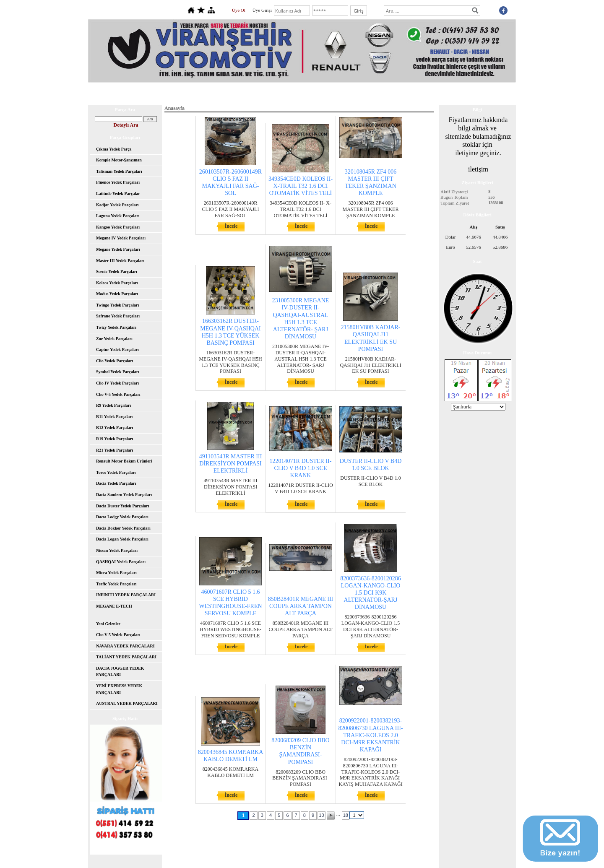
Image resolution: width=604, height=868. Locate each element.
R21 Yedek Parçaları (115, 450)
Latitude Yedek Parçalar (118, 194)
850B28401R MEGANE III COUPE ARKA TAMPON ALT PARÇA (301, 606)
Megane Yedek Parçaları (118, 249)
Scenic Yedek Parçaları (117, 272)
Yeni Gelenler (108, 624)
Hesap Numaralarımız (392, 94)
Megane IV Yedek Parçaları (121, 238)
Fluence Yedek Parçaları (118, 182)
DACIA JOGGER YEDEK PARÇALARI (120, 672)
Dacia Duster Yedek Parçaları (122, 506)
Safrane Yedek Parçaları (118, 316)
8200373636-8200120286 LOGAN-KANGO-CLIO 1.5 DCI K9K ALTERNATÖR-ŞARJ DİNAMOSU (371, 593)
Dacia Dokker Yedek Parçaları (123, 528)
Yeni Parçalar (247, 94)
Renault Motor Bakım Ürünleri (124, 461)
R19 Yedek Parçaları (115, 439)
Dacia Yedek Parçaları (116, 483)
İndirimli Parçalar (295, 94)
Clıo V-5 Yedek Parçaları (118, 394)
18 (346, 815)
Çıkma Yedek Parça (114, 149)
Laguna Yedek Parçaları (118, 216)
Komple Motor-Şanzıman (119, 160)
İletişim (438, 94)
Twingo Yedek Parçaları (117, 305)
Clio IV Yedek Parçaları (117, 383)
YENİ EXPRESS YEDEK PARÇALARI (119, 689)
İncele (231, 226)
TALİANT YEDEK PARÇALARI (126, 657)
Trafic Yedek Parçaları (116, 584)
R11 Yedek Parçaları (114, 417)
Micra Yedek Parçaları (116, 573)
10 (321, 815)
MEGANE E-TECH (114, 606)
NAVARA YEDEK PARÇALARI (125, 646)
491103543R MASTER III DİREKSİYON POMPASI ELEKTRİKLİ (231, 464)
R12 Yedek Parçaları (115, 428)
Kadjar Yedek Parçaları (117, 205)
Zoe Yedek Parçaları (114, 339)
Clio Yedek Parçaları (115, 361)
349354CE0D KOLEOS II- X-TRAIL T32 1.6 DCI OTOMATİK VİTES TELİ (301, 186)
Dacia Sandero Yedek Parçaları (124, 495)
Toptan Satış (342, 94)
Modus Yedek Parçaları (117, 294)
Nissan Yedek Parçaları (117, 550)
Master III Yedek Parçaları (120, 261)
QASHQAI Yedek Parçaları (121, 562)
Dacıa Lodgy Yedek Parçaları (122, 517)
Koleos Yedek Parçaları (117, 283)
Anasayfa (167, 94)
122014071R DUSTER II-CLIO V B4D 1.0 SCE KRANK (301, 468)
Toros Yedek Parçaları (116, 472)
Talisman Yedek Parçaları (119, 171)
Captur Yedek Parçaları (117, 350)
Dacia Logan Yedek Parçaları (122, 539)
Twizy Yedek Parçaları (116, 327)
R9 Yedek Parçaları (113, 405)
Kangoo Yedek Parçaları (118, 227)
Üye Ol (239, 10)
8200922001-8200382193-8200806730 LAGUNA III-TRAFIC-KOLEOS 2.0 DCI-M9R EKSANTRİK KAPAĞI (371, 735)
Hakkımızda (205, 94)
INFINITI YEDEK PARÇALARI (126, 595)
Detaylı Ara (126, 125)
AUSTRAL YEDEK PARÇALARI (127, 703)
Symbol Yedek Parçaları (118, 372)
